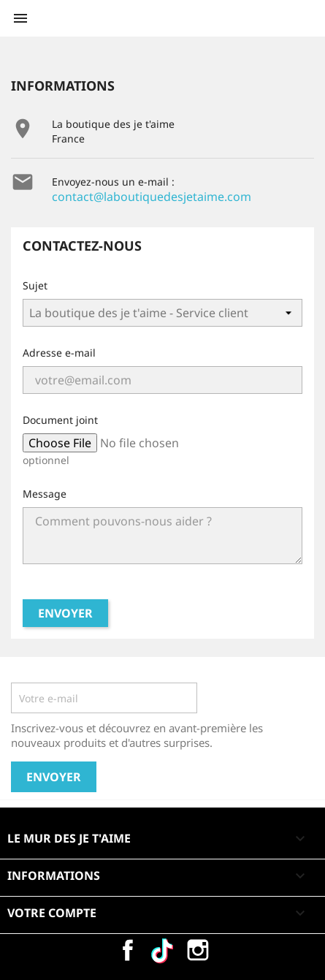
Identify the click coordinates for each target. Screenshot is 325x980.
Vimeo (163, 950)
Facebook (128, 950)
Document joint (60, 420)
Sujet (35, 285)
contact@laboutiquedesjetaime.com (152, 197)
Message (45, 494)
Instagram (198, 950)
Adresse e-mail (59, 353)
